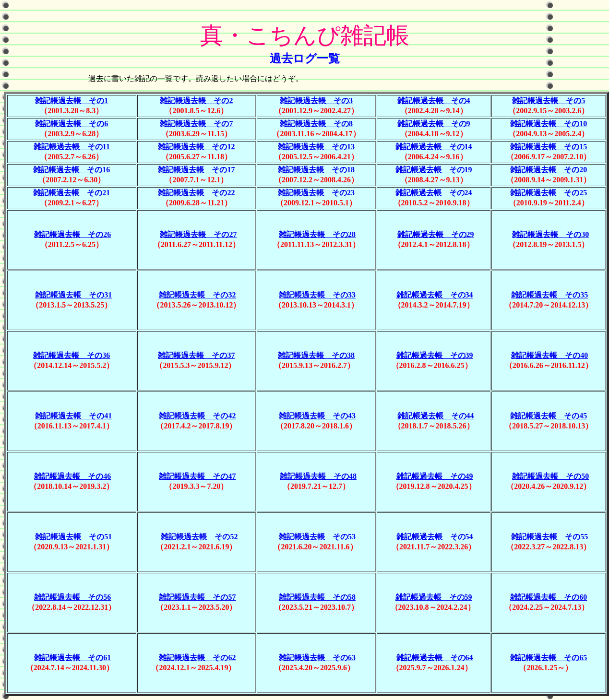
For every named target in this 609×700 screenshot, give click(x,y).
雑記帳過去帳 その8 (316, 124)
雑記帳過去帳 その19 (434, 170)
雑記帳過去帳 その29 (436, 234)
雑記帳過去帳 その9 (434, 124)
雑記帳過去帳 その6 (72, 124)
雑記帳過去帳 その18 (316, 170)
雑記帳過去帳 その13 (316, 147)
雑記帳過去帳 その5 (549, 101)
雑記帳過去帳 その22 (196, 193)
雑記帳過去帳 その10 (549, 124)
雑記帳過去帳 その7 (196, 124)
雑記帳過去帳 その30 (550, 234)
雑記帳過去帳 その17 (196, 170)
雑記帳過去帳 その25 (549, 193)
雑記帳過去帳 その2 (196, 101)
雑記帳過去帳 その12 (196, 147)
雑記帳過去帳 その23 (316, 193)
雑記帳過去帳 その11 (72, 147)
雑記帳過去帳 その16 (72, 170)
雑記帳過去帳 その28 (317, 234)
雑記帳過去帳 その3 (316, 101)
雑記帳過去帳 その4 (434, 101)
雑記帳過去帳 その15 (549, 147)
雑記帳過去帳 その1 (72, 101)
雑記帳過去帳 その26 (72, 234)
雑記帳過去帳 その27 (198, 234)
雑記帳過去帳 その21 (72, 193)
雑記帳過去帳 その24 (434, 193)
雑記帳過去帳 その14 (434, 147)
